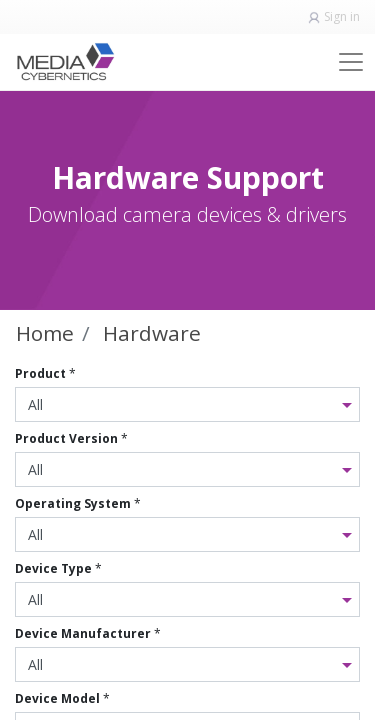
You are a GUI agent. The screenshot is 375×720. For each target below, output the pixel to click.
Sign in (342, 16)
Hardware (152, 333)
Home (45, 333)
